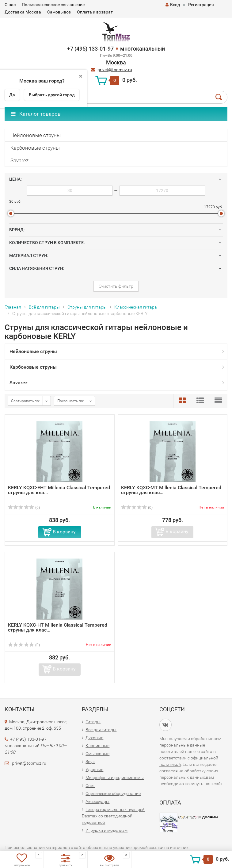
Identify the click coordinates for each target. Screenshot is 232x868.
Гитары (93, 722)
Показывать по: (71, 401)
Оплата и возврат (95, 12)
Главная (13, 307)
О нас (10, 5)
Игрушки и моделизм (106, 830)
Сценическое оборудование (113, 793)
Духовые (94, 738)
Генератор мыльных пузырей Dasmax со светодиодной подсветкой (113, 816)
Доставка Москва (23, 12)
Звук (90, 762)
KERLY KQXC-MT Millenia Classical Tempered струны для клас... (171, 490)
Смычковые (97, 754)
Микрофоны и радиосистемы (115, 778)
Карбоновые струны (35, 148)
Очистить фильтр (116, 286)
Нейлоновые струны (36, 135)
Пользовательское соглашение (53, 5)
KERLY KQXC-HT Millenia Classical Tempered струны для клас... (58, 627)
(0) (24, 508)
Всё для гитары (44, 307)
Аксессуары (97, 801)
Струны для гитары (87, 307)
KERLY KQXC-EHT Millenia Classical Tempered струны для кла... (59, 490)
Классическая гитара (136, 307)
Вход (173, 5)
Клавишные (97, 746)
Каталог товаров (36, 114)
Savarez (19, 160)
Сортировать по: (25, 401)
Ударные (94, 770)
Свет (90, 785)
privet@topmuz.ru (115, 70)
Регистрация (201, 5)
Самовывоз (59, 12)
